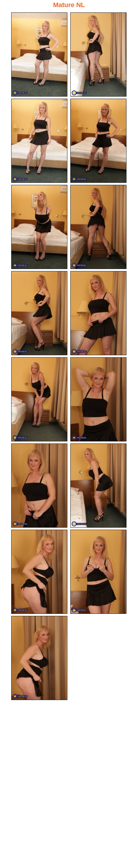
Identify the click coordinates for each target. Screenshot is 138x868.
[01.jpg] (39, 55)
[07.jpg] (39, 313)
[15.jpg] (39, 658)
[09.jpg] (39, 399)
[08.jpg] (98, 313)
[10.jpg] (98, 399)
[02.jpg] (98, 55)
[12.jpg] (98, 486)
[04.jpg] (98, 141)
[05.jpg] (39, 227)
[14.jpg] (98, 572)
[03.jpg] (39, 141)
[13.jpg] (39, 572)
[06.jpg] (98, 227)
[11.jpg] (39, 486)
